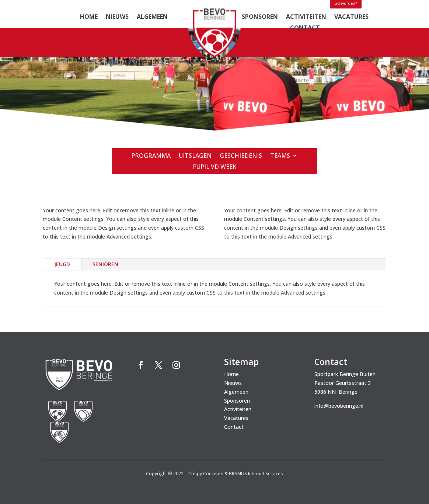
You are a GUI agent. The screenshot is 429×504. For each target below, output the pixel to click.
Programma (151, 156)
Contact (305, 28)
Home (89, 17)
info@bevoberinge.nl (339, 406)
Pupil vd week (214, 167)
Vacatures (351, 17)
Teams (280, 156)
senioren (105, 264)
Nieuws (117, 17)
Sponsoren (260, 17)
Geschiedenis (241, 156)
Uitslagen (195, 156)
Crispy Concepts (206, 474)
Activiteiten (306, 17)
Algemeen (152, 17)
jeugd (62, 264)
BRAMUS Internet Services (256, 474)
